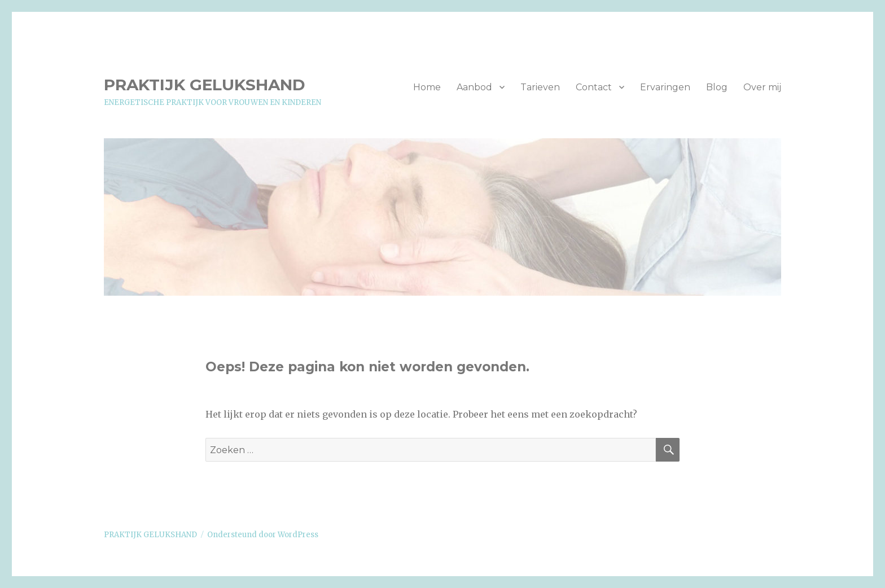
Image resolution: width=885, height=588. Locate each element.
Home (427, 87)
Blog (717, 87)
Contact (594, 87)
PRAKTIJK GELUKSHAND (205, 85)
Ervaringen (665, 87)
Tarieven (540, 87)
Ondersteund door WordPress (263, 535)
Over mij (762, 87)
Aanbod (474, 87)
